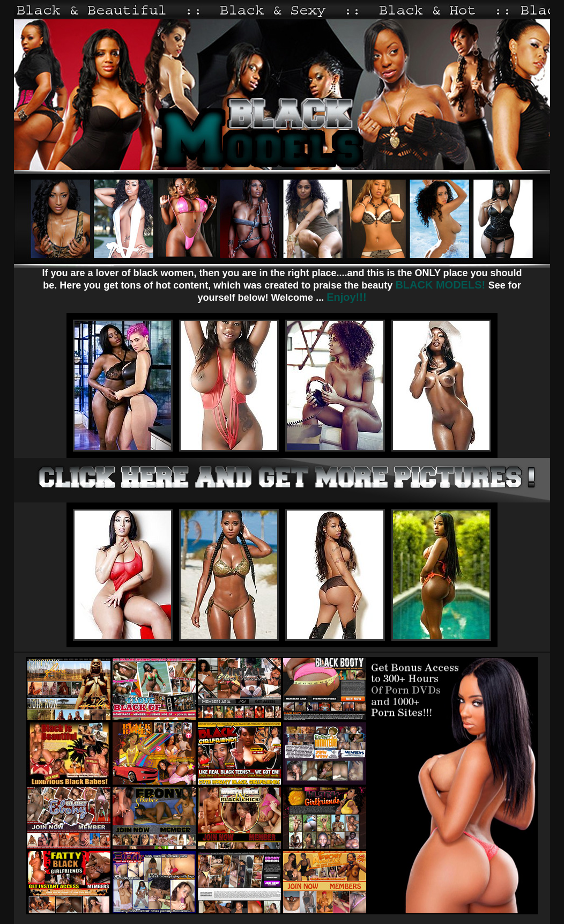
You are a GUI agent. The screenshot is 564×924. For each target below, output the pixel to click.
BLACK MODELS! (441, 285)
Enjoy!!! (346, 297)
